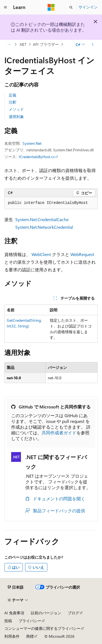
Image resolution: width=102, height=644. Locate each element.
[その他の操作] (93, 44)
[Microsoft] (51, 7)
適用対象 (16, 117)
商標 (30, 636)
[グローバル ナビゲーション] (5, 7)
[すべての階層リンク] (9, 44)
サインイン (88, 7)
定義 (13, 95)
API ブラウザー (46, 44)
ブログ (73, 613)
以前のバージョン (46, 613)
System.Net (32, 143)
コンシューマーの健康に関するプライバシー (42, 628)
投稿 (8, 621)
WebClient (41, 254)
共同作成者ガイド (59, 433)
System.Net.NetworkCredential (44, 227)
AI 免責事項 (14, 613)
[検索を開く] (71, 7)
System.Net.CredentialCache (42, 219)
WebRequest (82, 254)
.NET (23, 44)
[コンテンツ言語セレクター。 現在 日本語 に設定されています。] (16, 587)
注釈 (13, 102)
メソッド (16, 109)
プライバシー (30, 621)
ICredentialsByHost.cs (37, 157)
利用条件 (12, 636)
